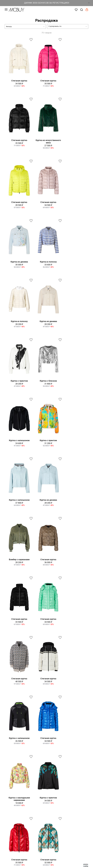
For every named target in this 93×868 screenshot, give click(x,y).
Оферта (8, 742)
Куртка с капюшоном (18, 321)
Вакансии (9, 733)
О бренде (9, 724)
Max (10, 805)
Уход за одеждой (12, 786)
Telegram (12, 800)
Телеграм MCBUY (16, 824)
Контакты (9, 728)
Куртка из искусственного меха (18, 141)
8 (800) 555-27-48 (52, 690)
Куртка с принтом (46, 262)
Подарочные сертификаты (16, 752)
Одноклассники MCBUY (18, 820)
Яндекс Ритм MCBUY (17, 829)
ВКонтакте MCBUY (16, 815)
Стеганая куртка (18, 81)
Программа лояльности (15, 738)
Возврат (8, 781)
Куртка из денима (18, 202)
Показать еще (47, 638)
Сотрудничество (12, 790)
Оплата (8, 776)
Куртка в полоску (46, 202)
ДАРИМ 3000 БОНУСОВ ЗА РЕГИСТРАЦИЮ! (47, 3)
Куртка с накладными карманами (18, 561)
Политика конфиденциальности (18, 747)
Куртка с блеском (73, 262)
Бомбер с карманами (46, 381)
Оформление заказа (14, 767)
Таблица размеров (13, 762)
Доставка (9, 771)
